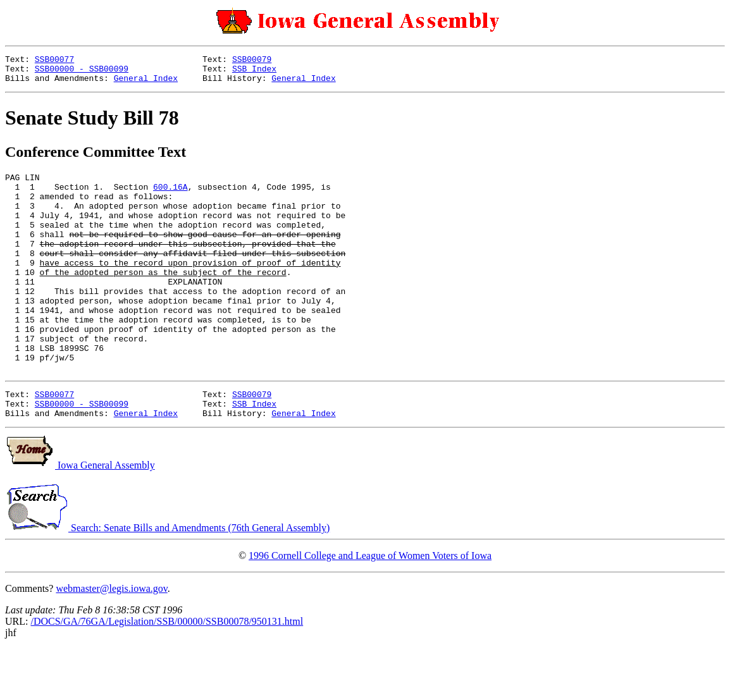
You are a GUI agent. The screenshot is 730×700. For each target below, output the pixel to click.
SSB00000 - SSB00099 (82, 72)
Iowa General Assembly (80, 516)
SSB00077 (54, 61)
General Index (146, 83)
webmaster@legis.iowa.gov (111, 640)
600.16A (170, 196)
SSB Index (254, 72)
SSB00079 (252, 61)
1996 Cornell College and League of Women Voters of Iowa (370, 607)
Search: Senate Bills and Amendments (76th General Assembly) (167, 579)
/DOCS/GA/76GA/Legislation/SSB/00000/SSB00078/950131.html (167, 672)
